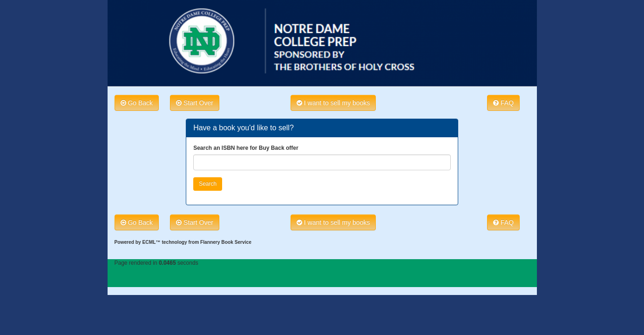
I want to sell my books (333, 103)
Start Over (195, 103)
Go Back (137, 103)
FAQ (503, 103)
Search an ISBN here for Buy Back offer (246, 148)
